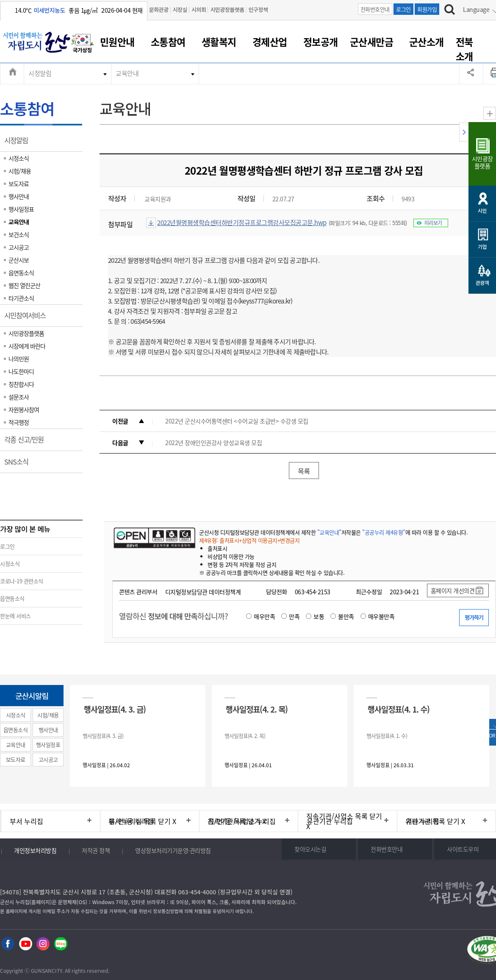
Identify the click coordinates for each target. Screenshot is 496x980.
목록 (304, 471)
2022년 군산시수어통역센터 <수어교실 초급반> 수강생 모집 (237, 421)
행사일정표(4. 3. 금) (115, 709)
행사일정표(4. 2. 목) (257, 709)
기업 (482, 246)
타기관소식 (21, 298)
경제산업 (270, 42)
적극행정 (19, 422)
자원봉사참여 (24, 409)
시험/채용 (20, 171)
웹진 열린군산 (24, 285)
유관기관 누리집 (330, 821)
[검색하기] (450, 11)
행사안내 (19, 196)
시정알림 (40, 73)
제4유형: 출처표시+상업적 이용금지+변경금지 (249, 540)
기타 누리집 (423, 821)
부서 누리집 (26, 821)
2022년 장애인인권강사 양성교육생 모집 (213, 443)
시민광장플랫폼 (227, 10)
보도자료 (19, 184)
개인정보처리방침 (35, 850)
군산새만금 (372, 42)
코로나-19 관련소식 (22, 581)
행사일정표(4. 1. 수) (399, 709)
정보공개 (321, 42)
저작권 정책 (96, 850)
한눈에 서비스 (15, 616)
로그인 (403, 9)
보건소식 (19, 234)
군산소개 (427, 42)
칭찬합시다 (21, 384)
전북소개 (464, 49)
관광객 (482, 283)
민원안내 (117, 42)
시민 (482, 210)
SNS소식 (19, 465)
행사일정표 (21, 209)
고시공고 (19, 247)
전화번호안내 (375, 9)
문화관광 (159, 10)
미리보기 (433, 223)
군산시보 (19, 260)
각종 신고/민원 (27, 443)
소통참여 (168, 42)
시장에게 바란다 (27, 346)
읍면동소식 (21, 273)
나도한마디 (21, 371)
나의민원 (19, 359)
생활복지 (219, 42)
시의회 (199, 10)
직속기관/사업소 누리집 (242, 821)
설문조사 (19, 397)
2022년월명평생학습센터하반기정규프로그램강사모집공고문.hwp (242, 223)
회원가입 (427, 9)
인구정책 (258, 10)
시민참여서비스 (28, 318)
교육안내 (127, 73)
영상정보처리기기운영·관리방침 (173, 850)
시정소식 (19, 158)
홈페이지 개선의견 (453, 590)
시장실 (180, 10)
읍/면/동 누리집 (131, 821)
